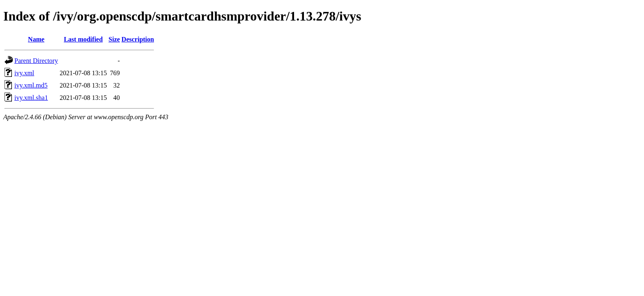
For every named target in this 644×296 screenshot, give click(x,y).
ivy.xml (24, 73)
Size (114, 39)
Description (138, 39)
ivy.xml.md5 (31, 85)
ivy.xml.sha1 (31, 98)
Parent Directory (36, 61)
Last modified (83, 39)
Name (36, 39)
